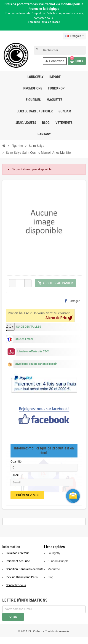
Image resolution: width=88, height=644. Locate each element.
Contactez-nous (16, 585)
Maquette (54, 569)
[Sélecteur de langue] (74, 36)
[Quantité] (20, 283)
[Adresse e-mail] (44, 609)
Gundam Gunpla (58, 561)
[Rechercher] (60, 50)
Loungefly (54, 553)
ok (13, 617)
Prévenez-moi (27, 495)
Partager (72, 301)
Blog (50, 577)
